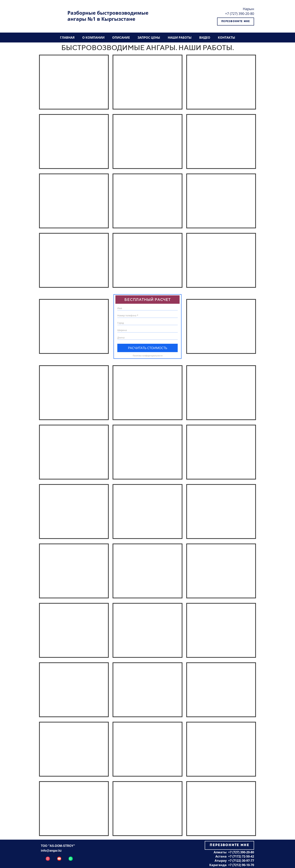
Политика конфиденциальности (148, 356)
